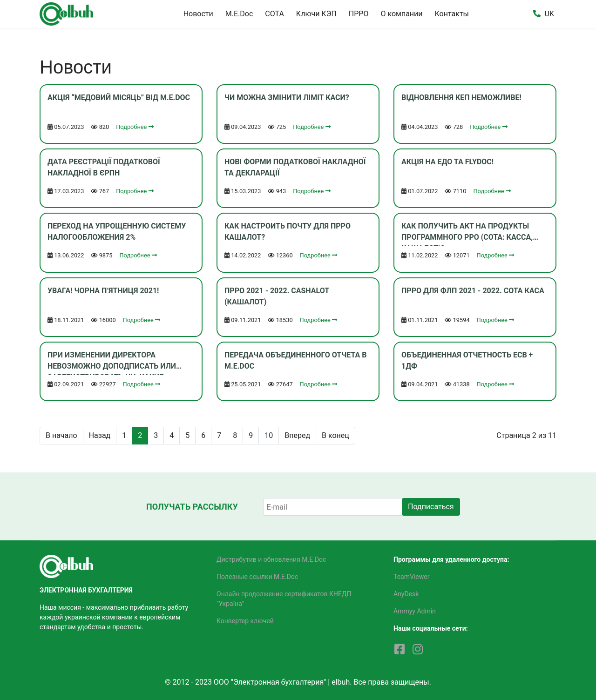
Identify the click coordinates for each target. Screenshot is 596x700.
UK (549, 14)
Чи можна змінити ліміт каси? (287, 98)
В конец (335, 435)
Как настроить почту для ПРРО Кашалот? (288, 232)
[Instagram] (418, 650)
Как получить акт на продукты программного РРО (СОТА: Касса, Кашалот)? (467, 234)
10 (269, 435)
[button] (537, 14)
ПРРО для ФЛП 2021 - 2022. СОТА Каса (473, 291)
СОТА (274, 14)
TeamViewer (411, 577)
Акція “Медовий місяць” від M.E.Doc (119, 98)
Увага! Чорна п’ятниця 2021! (103, 291)
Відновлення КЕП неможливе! (461, 98)
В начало (61, 435)
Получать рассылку (192, 507)
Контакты (452, 14)
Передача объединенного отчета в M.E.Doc (296, 360)
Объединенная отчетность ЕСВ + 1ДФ (467, 360)
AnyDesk (406, 594)
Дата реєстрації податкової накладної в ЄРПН (104, 167)
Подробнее (135, 127)
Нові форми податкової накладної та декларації (295, 167)
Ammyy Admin (415, 611)
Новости (198, 14)
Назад (100, 435)
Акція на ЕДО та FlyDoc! (447, 162)
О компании (401, 14)
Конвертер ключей (245, 621)
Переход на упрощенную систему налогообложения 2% (117, 232)
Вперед (297, 435)
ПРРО (359, 14)
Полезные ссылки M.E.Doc (257, 577)
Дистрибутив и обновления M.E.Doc (271, 559)
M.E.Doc (239, 14)
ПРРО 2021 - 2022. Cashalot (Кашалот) (277, 296)
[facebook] (400, 650)
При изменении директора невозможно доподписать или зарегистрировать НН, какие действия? (112, 363)
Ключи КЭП (316, 14)
